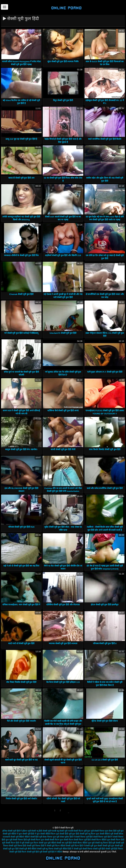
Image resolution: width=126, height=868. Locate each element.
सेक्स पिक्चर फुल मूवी (51, 837)
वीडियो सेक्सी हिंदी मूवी (33, 837)
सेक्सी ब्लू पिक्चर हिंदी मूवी (105, 843)
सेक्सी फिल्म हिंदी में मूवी (15, 843)
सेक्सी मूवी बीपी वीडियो (28, 849)
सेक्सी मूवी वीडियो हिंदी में (64, 849)
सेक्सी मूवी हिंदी (99, 849)
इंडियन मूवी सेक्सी (29, 831)
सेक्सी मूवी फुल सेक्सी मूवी (113, 846)
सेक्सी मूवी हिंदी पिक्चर (114, 849)
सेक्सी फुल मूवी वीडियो (48, 843)
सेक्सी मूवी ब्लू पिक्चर (45, 849)
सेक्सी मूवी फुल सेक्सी (94, 846)
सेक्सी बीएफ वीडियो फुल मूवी (83, 843)
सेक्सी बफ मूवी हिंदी (64, 843)
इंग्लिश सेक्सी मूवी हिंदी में (12, 831)
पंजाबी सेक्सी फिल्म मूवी (77, 831)
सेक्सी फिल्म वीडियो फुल (101, 840)
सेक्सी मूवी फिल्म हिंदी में (75, 846)
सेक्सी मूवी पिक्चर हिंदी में (36, 846)
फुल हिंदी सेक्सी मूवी (80, 834)
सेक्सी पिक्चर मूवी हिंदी (84, 837)
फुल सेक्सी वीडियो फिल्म (46, 834)
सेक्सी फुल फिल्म (32, 843)
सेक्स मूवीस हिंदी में (67, 837)
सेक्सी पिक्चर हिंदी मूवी (21, 840)
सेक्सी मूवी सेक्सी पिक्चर (83, 849)
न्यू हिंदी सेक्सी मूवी (44, 831)
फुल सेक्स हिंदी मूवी (113, 831)
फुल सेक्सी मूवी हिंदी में (27, 834)
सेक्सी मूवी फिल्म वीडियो (56, 846)
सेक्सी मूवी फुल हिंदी (11, 849)
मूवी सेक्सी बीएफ (117, 834)
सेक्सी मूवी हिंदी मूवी (35, 852)
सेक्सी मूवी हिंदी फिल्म (18, 852)
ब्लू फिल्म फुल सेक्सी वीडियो (99, 834)
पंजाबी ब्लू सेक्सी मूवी (59, 831)
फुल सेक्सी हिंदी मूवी (64, 834)
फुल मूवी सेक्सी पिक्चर (96, 831)
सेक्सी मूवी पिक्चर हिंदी (17, 846)
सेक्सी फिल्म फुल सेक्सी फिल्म (61, 840)
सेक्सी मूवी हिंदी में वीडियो (52, 852)
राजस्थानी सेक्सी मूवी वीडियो (13, 837)
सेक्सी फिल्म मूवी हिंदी (82, 840)
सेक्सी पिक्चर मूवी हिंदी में (103, 837)
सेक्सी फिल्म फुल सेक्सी (40, 840)
